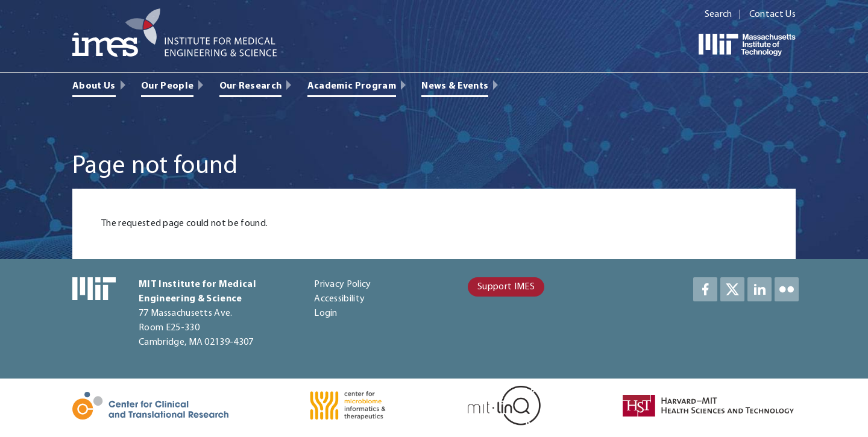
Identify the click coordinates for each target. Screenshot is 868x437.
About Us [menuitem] (94, 86)
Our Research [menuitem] (251, 86)
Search (719, 14)
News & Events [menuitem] (455, 86)
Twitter (732, 289)
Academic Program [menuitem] (352, 86)
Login (326, 313)
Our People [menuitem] (167, 86)
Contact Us (772, 14)
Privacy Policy (342, 285)
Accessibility (339, 299)
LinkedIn (759, 289)
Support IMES (506, 287)
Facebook (705, 289)
